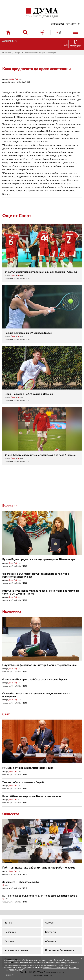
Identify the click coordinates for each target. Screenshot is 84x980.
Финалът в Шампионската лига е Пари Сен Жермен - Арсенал (41, 272)
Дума (11, 79)
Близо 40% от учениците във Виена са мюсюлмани (32, 796)
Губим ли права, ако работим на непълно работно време (39, 868)
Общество (11, 814)
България (10, 506)
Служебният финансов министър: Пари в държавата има (39, 665)
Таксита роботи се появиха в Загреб (23, 782)
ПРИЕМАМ (10, 975)
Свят (6, 714)
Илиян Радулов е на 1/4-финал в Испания (29, 394)
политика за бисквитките (55, 968)
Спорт (18, 53)
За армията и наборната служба (21, 882)
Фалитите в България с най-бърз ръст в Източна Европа (35, 680)
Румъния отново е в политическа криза (28, 768)
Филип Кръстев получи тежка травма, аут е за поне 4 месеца (40, 455)
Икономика (12, 612)
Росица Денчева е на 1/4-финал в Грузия (28, 333)
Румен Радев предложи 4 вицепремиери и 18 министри (39, 560)
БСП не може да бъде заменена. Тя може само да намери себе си (40, 896)
